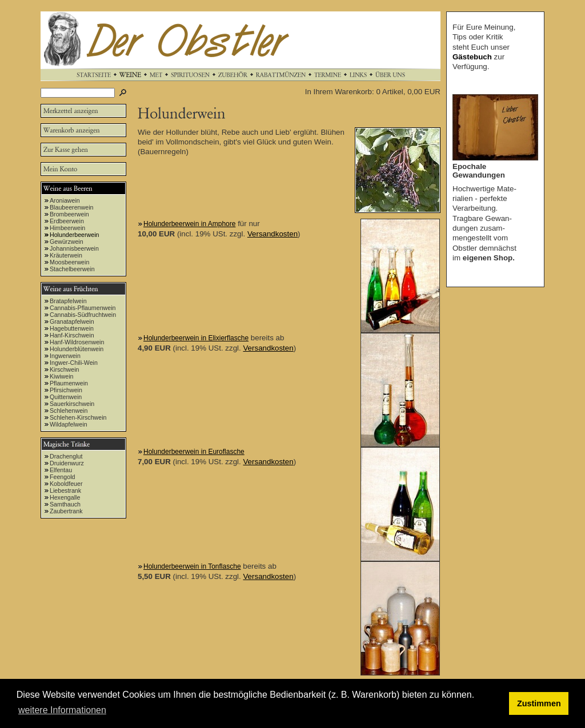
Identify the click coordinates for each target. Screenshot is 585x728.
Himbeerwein (67, 228)
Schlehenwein (69, 411)
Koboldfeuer (66, 484)
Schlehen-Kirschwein (78, 417)
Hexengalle (65, 497)
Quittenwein (66, 397)
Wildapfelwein (69, 424)
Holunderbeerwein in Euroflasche (194, 452)
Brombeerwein (69, 214)
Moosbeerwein (69, 262)
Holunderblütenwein (77, 349)
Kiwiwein (61, 376)
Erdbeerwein (67, 221)
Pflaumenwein (69, 383)
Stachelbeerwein (72, 269)
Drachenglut (66, 456)
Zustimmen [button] (539, 703)
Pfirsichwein (66, 390)
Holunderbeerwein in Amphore (189, 224)
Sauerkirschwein (72, 404)
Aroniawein (65, 200)
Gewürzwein (67, 242)
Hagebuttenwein (72, 328)
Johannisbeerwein (74, 248)
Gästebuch (472, 57)
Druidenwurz (67, 463)
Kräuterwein (66, 255)
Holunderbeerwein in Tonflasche (192, 566)
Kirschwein (65, 369)
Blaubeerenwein (71, 207)
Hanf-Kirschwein (72, 335)
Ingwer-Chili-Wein (74, 363)
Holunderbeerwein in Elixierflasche (196, 338)
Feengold (62, 477)
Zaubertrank (66, 511)
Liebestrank (65, 490)
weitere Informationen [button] (62, 710)
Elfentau (61, 470)
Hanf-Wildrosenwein (77, 342)
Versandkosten (273, 234)
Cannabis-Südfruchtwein (83, 315)
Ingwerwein (65, 356)
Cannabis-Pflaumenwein (83, 308)
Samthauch (65, 504)
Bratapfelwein (68, 301)
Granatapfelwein (72, 321)
